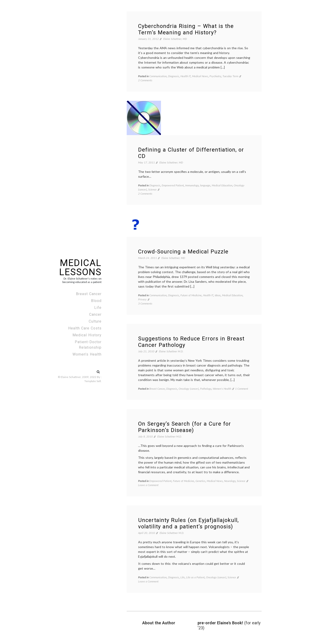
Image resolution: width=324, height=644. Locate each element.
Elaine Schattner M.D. (171, 351)
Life (98, 308)
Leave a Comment (148, 485)
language (205, 185)
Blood (96, 301)
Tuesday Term (230, 76)
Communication (158, 76)
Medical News (200, 76)
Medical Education (222, 185)
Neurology (230, 481)
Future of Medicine (191, 295)
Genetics (200, 481)
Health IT (186, 76)
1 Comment (242, 389)
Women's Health (222, 389)
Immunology (192, 185)
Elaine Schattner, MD (175, 39)
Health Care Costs (85, 328)
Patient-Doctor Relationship (88, 345)
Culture (95, 321)
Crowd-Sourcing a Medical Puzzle (183, 252)
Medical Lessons (80, 268)
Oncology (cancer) (189, 389)
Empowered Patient (173, 185)
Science (152, 189)
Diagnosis (174, 76)
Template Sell (93, 381)
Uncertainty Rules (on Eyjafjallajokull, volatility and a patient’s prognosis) (188, 523)
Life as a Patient (195, 577)
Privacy (142, 299)
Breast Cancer (89, 294)
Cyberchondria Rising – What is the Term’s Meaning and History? (186, 29)
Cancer (95, 314)
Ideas (218, 295)
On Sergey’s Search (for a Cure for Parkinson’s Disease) (185, 427)
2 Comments (145, 80)
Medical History (87, 335)
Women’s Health (87, 354)
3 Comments (145, 303)
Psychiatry (215, 76)
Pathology (206, 389)
